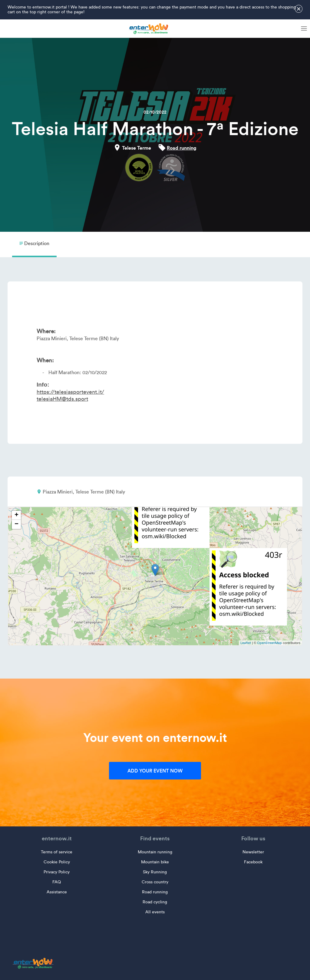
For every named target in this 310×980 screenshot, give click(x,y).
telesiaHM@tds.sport (62, 399)
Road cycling (155, 902)
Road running (182, 148)
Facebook (253, 862)
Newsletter (253, 852)
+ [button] (16, 515)
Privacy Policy (57, 872)
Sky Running (155, 872)
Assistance (57, 892)
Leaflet (246, 643)
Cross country (155, 882)
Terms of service (57, 852)
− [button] (16, 524)
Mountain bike (155, 862)
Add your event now (155, 771)
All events (155, 912)
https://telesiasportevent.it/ (70, 392)
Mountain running (155, 852)
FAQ (57, 882)
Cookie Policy (57, 862)
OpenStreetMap (269, 643)
